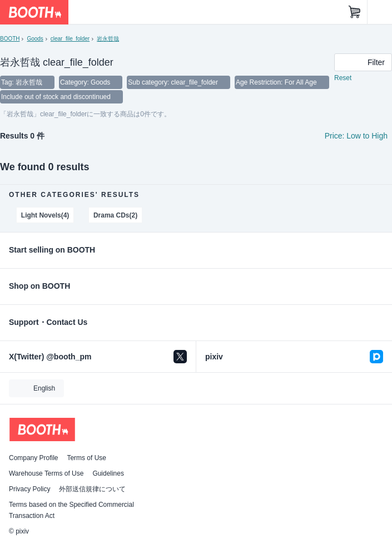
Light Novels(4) (45, 215)
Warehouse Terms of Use (46, 473)
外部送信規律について (92, 489)
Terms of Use (86, 458)
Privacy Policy (29, 489)
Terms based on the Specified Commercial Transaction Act (71, 510)
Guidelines (108, 473)
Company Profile (33, 458)
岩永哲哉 (108, 39)
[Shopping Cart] (355, 12)
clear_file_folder (70, 39)
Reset (343, 78)
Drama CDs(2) (115, 215)
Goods (35, 39)
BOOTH (10, 39)
